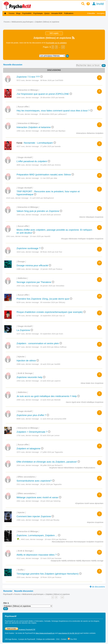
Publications (69, 13)
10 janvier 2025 (51, 269)
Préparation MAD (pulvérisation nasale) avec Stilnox (44, 175)
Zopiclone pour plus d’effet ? (31, 415)
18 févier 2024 (51, 577)
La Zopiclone (23, 330)
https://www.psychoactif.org (45, 633)
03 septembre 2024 (52, 334)
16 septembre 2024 (53, 316)
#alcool (61, 468)
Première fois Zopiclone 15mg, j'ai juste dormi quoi (43, 299)
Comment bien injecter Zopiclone (34, 516)
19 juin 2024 (50, 501)
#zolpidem (99, 133)
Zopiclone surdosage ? (28, 248)
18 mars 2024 (56, 539)
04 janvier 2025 (52, 286)
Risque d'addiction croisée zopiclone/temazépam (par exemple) (50, 312)
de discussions (97, 587)
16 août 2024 (50, 364)
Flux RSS (72, 639)
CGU (58, 639)
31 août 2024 (53, 347)
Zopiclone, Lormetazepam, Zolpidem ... (37, 535)
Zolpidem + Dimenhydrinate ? (32, 432)
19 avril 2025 (51, 215)
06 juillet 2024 (51, 465)
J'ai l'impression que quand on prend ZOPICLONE (43, 94)
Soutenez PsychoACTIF (20, 629)
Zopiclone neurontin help (29, 377)
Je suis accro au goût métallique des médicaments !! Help (47, 396)
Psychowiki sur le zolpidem (56, 43)
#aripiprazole (56, 561)
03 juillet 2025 (51, 165)
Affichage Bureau (11, 639)
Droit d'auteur (10, 633)
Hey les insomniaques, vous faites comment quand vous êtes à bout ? (53, 111)
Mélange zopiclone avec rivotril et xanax (37, 497)
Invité (97, 4)
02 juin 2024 (50, 520)
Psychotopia (38, 13)
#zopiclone (99, 217)
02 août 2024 (50, 435)
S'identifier (91, 13)
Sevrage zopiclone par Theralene (34, 282)
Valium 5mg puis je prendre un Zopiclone (38, 211)
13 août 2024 (51, 381)
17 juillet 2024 (52, 452)
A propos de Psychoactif (27, 639)
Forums (12, 13)
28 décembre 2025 (52, 98)
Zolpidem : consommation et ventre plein (38, 343)
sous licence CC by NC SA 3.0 (69, 633)
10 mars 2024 (51, 558)
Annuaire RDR (57, 13)
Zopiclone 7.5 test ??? (28, 77)
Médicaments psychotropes (22, 22)
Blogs (18, 13)
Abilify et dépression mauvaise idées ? (37, 555)
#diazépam (90, 217)
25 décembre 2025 (53, 114)
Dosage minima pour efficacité (32, 265)
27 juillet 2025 (50, 146)
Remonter (8, 591)
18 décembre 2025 (53, 131)
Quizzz (47, 13)
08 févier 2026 (52, 80)
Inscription (101, 13)
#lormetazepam (80, 542)
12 (63, 47)
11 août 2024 (53, 419)
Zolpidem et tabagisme (28, 449)
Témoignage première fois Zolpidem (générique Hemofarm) (48, 574)
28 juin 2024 (51, 484)
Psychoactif (8, 594)
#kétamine (91, 133)
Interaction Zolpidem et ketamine (34, 127)
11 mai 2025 (49, 178)
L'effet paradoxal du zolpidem (32, 161)
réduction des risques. (29, 623)
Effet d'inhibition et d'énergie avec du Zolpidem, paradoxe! (47, 462)
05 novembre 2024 (53, 302)
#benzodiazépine (59, 542)
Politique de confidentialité (46, 639)
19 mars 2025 (40, 236)
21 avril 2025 (42, 198)
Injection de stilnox (26, 361)
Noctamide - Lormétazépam (38, 143)
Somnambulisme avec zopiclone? (34, 481)
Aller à (28, 606)
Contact (64, 639)
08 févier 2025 (51, 252)
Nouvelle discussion (13, 65)
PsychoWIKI (27, 13)
